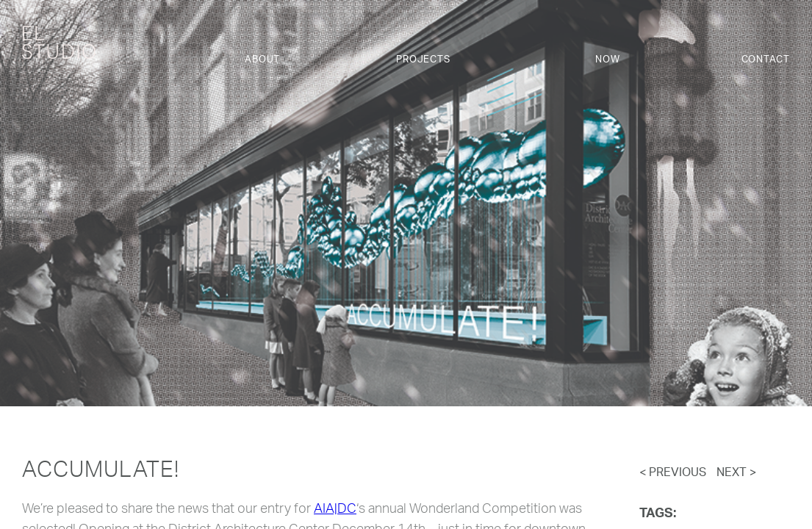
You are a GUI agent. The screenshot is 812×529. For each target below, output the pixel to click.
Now (607, 60)
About (262, 60)
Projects (423, 60)
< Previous (673, 474)
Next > (736, 474)
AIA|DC (335, 510)
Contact (766, 60)
